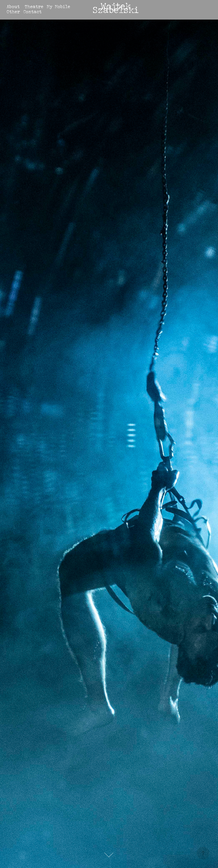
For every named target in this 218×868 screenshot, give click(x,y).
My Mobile (58, 6)
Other (13, 12)
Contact (32, 12)
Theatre (34, 6)
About (13, 6)
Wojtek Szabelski (116, 8)
